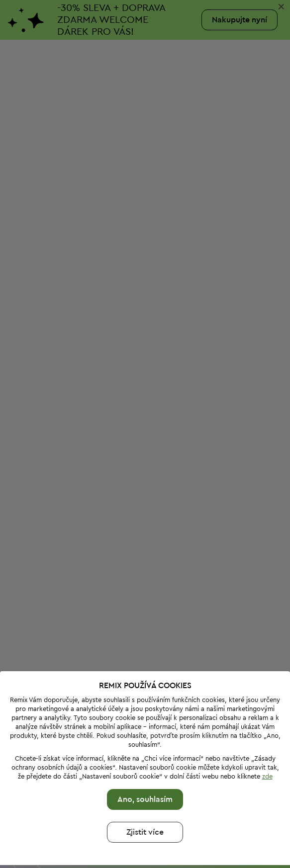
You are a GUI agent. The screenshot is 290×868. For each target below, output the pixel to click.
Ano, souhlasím (145, 745)
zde (267, 722)
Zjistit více (145, 778)
